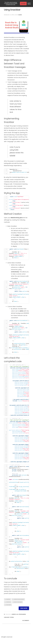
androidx (8, 602)
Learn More (29, 4)
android (8, 599)
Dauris (20, 15)
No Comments (26, 621)
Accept (23, 4)
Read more (24, 608)
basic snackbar (18, 602)
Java (17, 614)
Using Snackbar (12, 10)
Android (14, 614)
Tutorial (12, 617)
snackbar (9, 605)
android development (19, 599)
